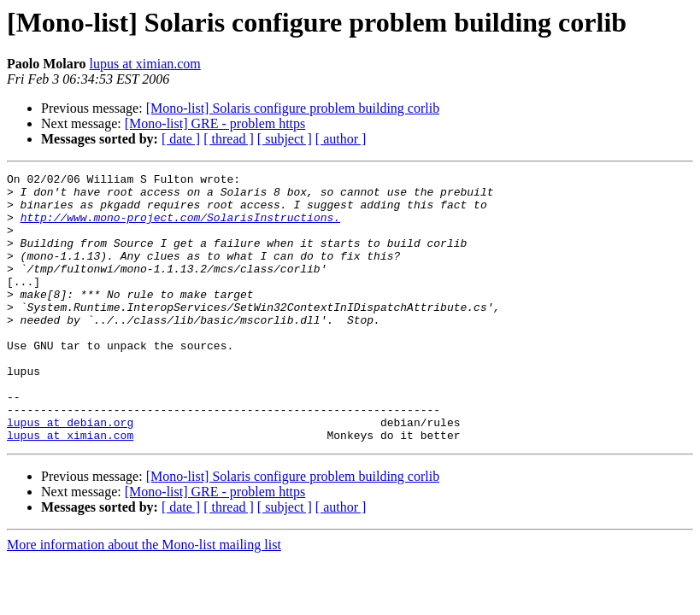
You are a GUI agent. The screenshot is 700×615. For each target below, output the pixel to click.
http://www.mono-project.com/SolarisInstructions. (180, 227)
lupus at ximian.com (145, 64)
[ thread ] (229, 139)
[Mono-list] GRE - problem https (215, 123)
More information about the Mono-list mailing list (144, 598)
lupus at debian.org (70, 473)
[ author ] (341, 139)
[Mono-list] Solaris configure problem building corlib (293, 108)
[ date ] (181, 139)
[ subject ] (285, 139)
